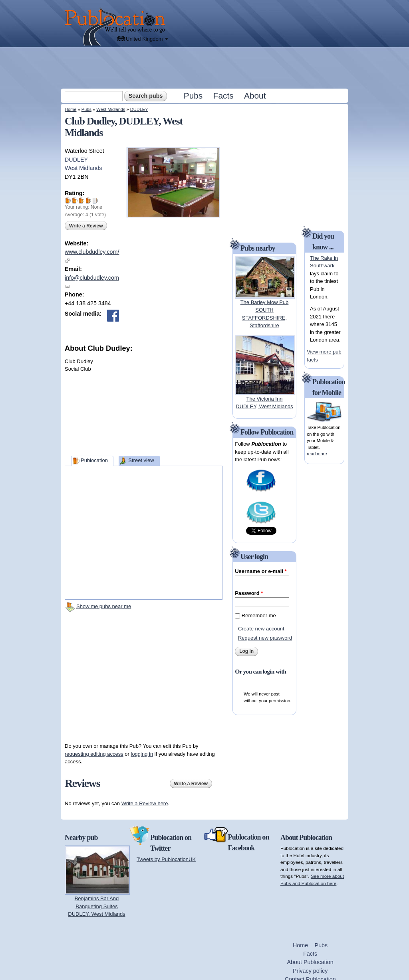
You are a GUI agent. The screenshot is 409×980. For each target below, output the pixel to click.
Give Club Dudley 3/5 (82, 201)
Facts (223, 96)
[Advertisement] (205, 67)
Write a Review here (145, 803)
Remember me (259, 615)
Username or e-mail (261, 571)
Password (249, 593)
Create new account (261, 629)
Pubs (193, 96)
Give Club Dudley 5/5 (95, 201)
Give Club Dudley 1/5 (68, 201)
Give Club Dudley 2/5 (75, 201)
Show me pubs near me (104, 606)
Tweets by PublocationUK (166, 859)
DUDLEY (139, 109)
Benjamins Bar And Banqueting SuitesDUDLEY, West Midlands (96, 906)
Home (70, 109)
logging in (142, 754)
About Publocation (310, 962)
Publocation (94, 460)
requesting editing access (94, 754)
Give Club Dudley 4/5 (88, 201)
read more (317, 454)
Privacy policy (310, 971)
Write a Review (86, 226)
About (255, 96)
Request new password (265, 638)
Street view (141, 460)
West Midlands (111, 109)
